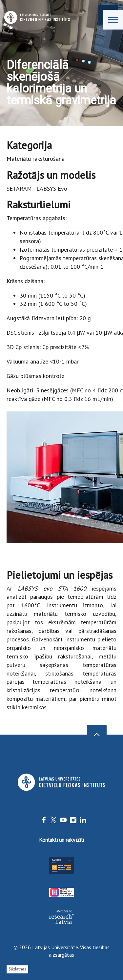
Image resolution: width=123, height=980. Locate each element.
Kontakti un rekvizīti (61, 840)
